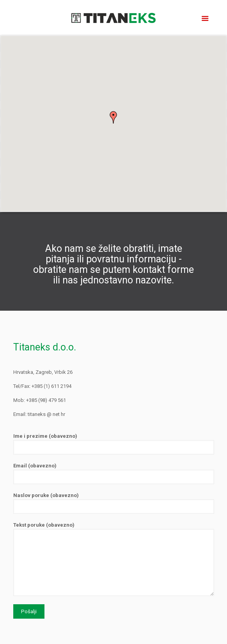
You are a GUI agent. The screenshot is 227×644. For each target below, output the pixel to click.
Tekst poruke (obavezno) (114, 559)
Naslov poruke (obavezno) (114, 503)
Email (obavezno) (114, 473)
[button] (113, 117)
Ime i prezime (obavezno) (114, 444)
